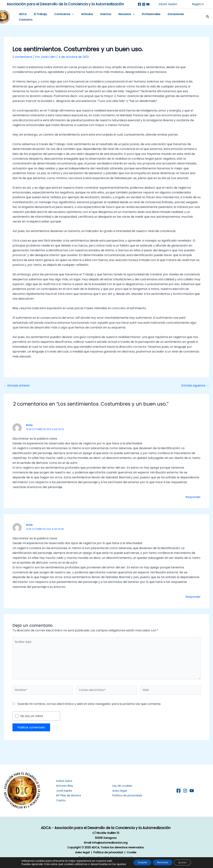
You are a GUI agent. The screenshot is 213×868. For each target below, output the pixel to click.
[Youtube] (148, 4)
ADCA (23, 18)
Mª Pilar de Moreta (69, 795)
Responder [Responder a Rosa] (193, 498)
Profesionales (140, 18)
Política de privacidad (127, 795)
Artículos (82, 18)
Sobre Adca (64, 781)
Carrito (61, 800)
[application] (69, 18)
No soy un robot (32, 719)
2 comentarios (23, 58)
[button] (204, 18)
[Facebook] (139, 4)
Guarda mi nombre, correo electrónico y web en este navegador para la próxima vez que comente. (89, 707)
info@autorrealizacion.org (110, 843)
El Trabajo (39, 18)
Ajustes (186, 862)
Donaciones (163, 18)
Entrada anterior (18, 387)
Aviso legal (120, 791)
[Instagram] (144, 4)
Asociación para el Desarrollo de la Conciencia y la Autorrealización (65, 4)
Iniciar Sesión (168, 4)
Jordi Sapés (64, 791)
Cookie (132, 852)
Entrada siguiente (195, 387)
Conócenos (61, 18)
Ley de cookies (122, 786)
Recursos (118, 18)
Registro (198, 4)
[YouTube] (192, 791)
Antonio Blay (65, 786)
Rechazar (163, 862)
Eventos (99, 18)
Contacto (184, 18)
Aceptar (139, 862)
